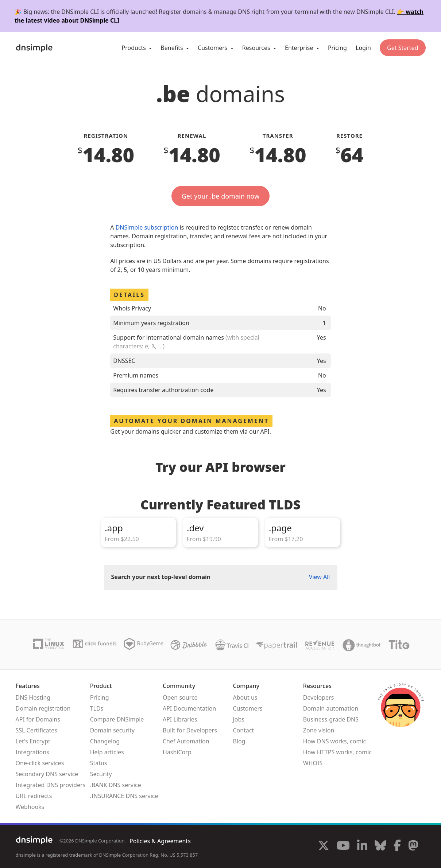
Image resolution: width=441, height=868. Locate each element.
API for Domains (38, 719)
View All (320, 577)
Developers (318, 697)
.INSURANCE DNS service (124, 796)
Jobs (239, 719)
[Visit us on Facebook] (397, 847)
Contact (243, 730)
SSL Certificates (37, 730)
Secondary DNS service (47, 774)
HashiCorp (177, 752)
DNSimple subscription (147, 227)
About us (245, 697)
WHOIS (313, 763)
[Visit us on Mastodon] (413, 847)
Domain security (112, 730)
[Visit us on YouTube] (343, 847)
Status (99, 763)
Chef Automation (186, 741)
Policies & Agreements (160, 841)
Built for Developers (190, 730)
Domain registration (43, 708)
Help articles (107, 752)
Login (363, 48)
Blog (239, 741)
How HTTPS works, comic (337, 752)
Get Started (403, 48)
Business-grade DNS (331, 719)
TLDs (97, 708)
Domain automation (331, 708)
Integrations (32, 752)
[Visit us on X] (324, 847)
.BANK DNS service (116, 785)
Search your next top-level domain (161, 577)
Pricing (337, 48)
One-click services (40, 763)
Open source (180, 697)
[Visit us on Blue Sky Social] (380, 847)
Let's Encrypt (33, 741)
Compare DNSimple (117, 719)
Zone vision (319, 730)
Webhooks (30, 807)
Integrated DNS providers (51, 785)
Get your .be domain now (221, 196)
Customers (247, 708)
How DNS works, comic (334, 741)
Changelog (105, 741)
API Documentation (189, 708)
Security (101, 774)
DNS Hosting (33, 697)
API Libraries (180, 719)
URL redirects (34, 796)
